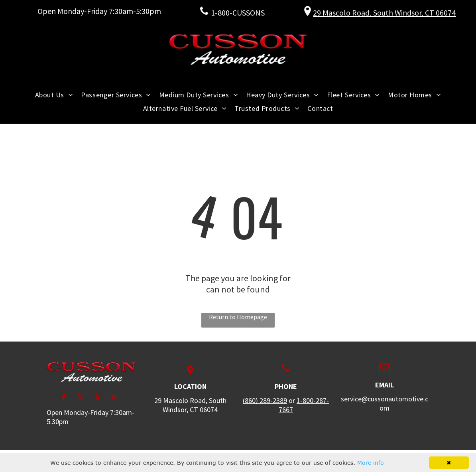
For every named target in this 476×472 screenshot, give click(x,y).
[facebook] (64, 398)
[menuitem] (54, 95)
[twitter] (80, 398)
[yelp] (97, 398)
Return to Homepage (238, 317)
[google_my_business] (114, 398)
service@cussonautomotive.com (385, 403)
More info (371, 463)
